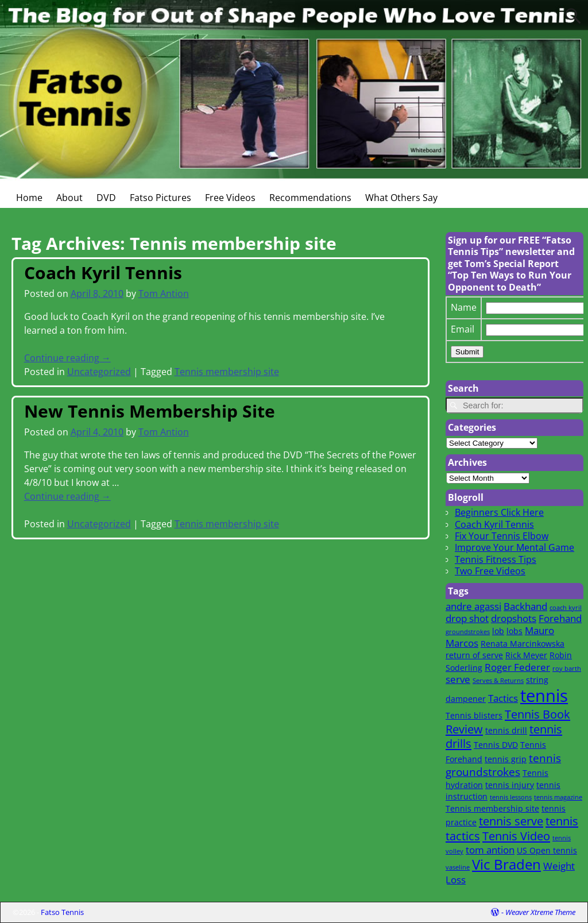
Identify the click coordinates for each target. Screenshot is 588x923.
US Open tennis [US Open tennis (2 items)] (547, 850)
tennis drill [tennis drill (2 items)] (506, 730)
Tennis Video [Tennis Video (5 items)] (516, 836)
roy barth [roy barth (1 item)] (567, 669)
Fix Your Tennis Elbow (502, 536)
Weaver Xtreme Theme (540, 912)
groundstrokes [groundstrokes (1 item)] (468, 632)
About (69, 198)
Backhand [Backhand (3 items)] (525, 606)
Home (29, 198)
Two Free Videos (490, 571)
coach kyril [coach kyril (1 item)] (566, 608)
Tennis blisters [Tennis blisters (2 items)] (474, 715)
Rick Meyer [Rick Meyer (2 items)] (526, 655)
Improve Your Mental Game (514, 547)
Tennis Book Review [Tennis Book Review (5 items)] (508, 721)
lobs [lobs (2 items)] (514, 631)
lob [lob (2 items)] (498, 631)
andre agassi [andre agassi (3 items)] (473, 606)
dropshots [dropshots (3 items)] (514, 618)
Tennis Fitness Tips (496, 559)
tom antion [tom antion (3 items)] (490, 850)
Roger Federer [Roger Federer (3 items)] (517, 667)
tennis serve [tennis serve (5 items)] (511, 821)
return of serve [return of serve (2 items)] (474, 655)
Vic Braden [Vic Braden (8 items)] (506, 864)
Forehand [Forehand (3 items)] (560, 618)
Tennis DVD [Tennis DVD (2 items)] (496, 745)
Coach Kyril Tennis (103, 273)
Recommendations (310, 198)
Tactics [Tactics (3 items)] (503, 698)
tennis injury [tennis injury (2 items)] (510, 785)
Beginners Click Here (499, 512)
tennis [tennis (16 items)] (544, 696)
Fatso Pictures (160, 198)
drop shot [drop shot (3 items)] (467, 618)
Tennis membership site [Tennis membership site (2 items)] (492, 808)
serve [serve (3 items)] (458, 679)
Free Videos (230, 198)
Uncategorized (99, 372)
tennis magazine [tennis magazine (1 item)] (558, 797)
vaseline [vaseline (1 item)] (458, 867)
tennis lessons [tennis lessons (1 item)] (511, 797)
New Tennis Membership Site (150, 411)
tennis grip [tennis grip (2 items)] (506, 759)
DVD (106, 198)
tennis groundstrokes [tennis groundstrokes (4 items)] (503, 765)
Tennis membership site (227, 372)
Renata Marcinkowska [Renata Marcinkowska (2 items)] (523, 644)
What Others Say (401, 198)
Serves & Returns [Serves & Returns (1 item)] (498, 681)
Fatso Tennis (62, 912)
